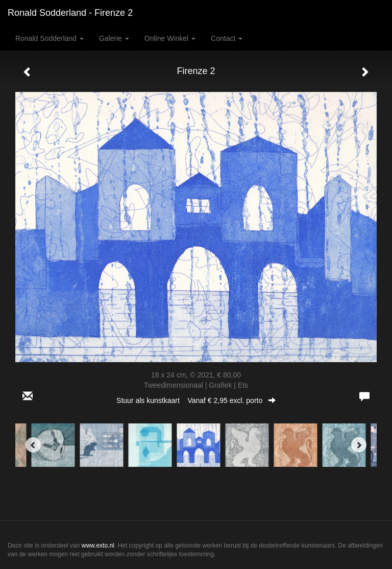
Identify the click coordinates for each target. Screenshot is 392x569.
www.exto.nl (98, 546)
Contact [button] (227, 38)
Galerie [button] (114, 38)
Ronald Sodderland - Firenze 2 (70, 13)
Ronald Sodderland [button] (50, 38)
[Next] (359, 445)
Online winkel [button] (170, 38)
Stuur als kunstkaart (196, 400)
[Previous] (33, 445)
